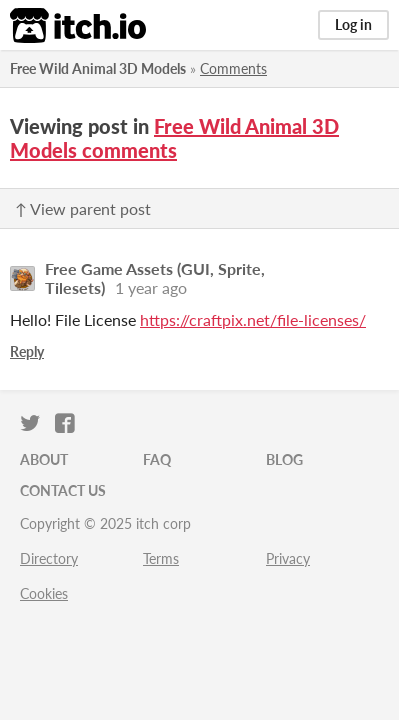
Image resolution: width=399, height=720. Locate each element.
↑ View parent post (83, 208)
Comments (233, 68)
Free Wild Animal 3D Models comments (174, 138)
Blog (284, 459)
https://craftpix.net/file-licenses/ (253, 319)
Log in (353, 24)
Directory (49, 558)
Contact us (63, 490)
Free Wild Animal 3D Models (98, 68)
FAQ (157, 459)
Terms (161, 558)
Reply (27, 351)
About (44, 459)
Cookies (44, 593)
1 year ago (151, 287)
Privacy (288, 558)
